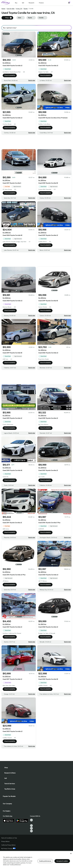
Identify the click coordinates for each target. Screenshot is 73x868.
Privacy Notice (5, 841)
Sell (23, 3)
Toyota (26, 9)
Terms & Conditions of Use (9, 838)
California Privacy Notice (8, 845)
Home (3, 9)
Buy (16, 3)
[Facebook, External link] (31, 823)
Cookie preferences (45, 861)
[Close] (71, 853)
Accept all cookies (62, 861)
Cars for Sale (11, 9)
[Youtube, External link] (31, 826)
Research (31, 3)
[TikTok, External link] (31, 820)
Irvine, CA (19, 9)
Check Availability (10, 75)
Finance (41, 3)
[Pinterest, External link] (31, 831)
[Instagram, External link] (31, 828)
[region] (36, 859)
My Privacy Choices (9, 849)
